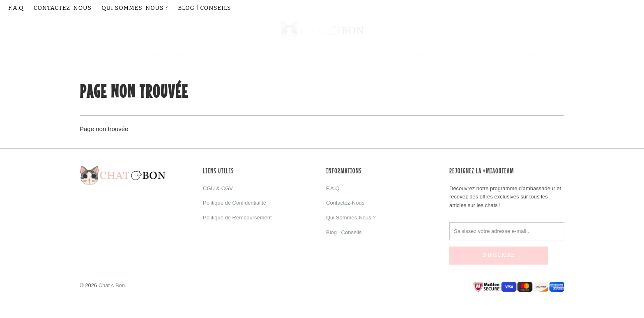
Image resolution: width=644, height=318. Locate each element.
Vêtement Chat (140, 55)
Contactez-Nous (63, 8)
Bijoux (330, 55)
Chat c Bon (112, 281)
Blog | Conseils (204, 8)
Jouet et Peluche (495, 55)
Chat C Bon (94, 55)
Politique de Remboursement (237, 218)
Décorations (277, 55)
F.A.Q (16, 8)
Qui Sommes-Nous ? (135, 8)
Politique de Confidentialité (235, 203)
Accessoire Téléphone (428, 55)
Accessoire (234, 55)
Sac (308, 55)
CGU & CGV (218, 188)
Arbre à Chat (547, 55)
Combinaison (190, 55)
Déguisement (366, 55)
